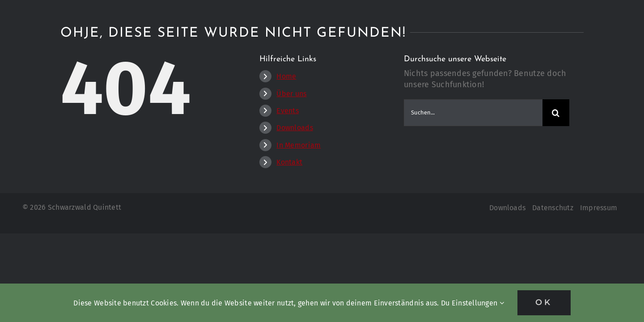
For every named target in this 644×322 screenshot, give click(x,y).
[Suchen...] (473, 113)
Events (288, 111)
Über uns (291, 94)
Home (286, 76)
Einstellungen (478, 303)
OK (544, 302)
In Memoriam (299, 145)
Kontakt (289, 162)
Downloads (294, 128)
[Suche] (556, 113)
